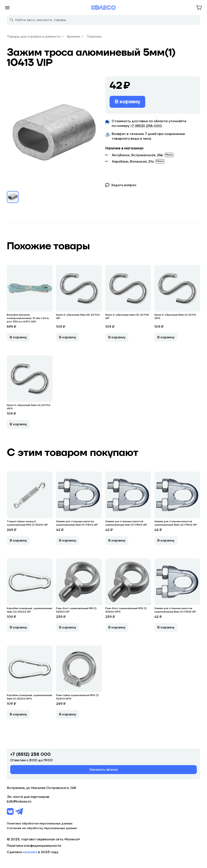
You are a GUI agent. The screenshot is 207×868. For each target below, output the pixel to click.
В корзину (127, 102)
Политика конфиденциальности (34, 846)
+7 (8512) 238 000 (30, 755)
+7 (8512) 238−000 (146, 126)
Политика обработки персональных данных (40, 824)
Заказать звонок (104, 770)
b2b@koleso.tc (19, 801)
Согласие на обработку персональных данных (42, 828)
